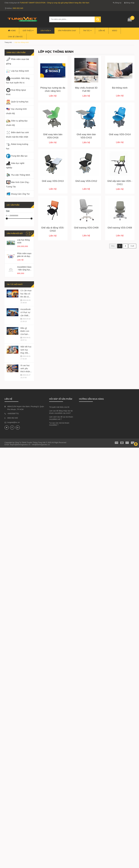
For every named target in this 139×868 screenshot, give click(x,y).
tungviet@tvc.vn (13, 454)
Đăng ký (117, 3)
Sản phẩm (46, 31)
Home (12, 31)
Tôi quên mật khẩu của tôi (59, 438)
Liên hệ (102, 31)
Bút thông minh (120, 88)
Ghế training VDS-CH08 (120, 228)
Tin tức (87, 31)
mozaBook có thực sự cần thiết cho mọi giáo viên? (25, 347)
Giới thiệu (28, 31)
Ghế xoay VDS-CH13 (53, 181)
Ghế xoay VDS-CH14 (120, 134)
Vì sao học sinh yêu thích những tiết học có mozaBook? (26, 403)
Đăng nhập (129, 3)
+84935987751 (13, 445)
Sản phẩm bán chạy (67, 31)
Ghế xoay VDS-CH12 (86, 181)
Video (115, 31)
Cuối (132, 246)
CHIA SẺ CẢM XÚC (15, 37)
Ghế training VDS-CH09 (86, 228)
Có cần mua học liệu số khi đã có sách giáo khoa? (26, 328)
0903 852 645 (18, 8)
